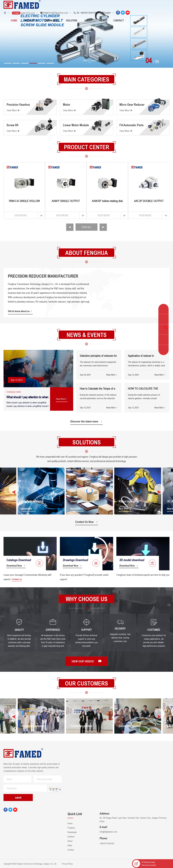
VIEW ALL (87, 227)
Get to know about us (20, 311)
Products (31, 20)
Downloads (51, 20)
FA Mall (16, 13)
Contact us (17, 579)
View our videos (87, 661)
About (88, 20)
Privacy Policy (67, 864)
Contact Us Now (87, 522)
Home (14, 20)
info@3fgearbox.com (59, 13)
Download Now (16, 565)
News (103, 20)
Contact (119, 20)
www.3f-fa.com (28, 13)
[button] (8, 63)
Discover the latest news (87, 421)
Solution (72, 20)
